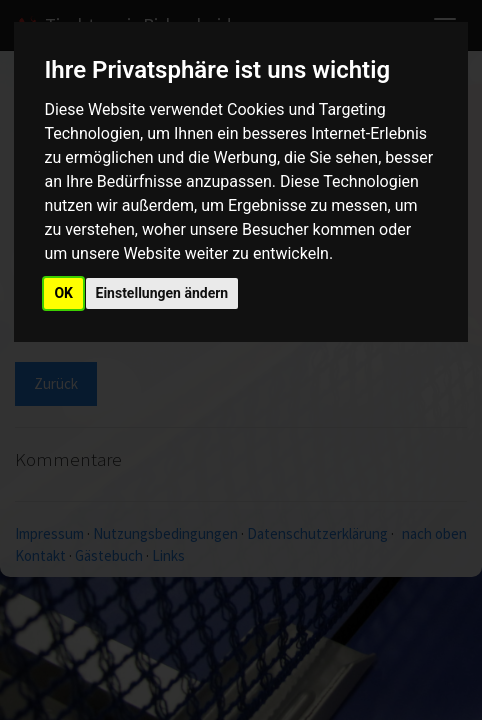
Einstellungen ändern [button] (162, 293)
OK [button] (63, 293)
